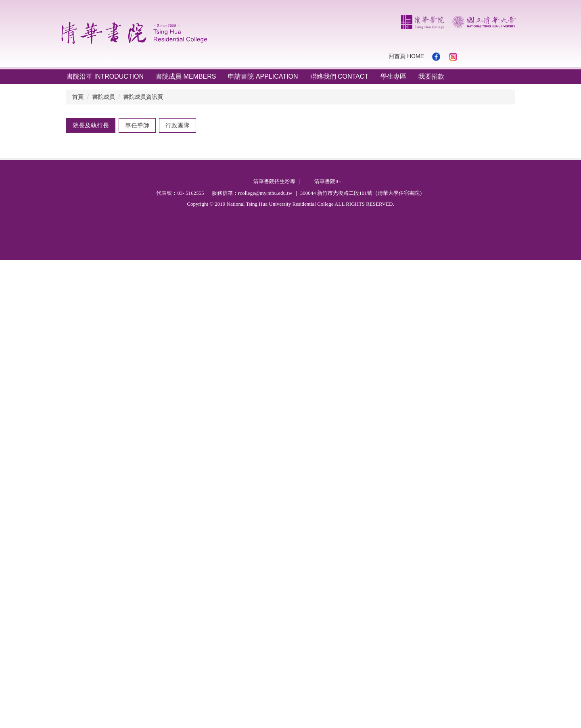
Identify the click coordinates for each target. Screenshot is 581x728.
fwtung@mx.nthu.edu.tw (251, 402)
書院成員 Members (186, 76)
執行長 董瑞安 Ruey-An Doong (118, 459)
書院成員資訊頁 (143, 97)
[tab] (91, 125)
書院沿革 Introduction (105, 76)
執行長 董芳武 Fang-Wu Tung (116, 307)
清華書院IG (328, 650)
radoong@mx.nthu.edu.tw (251, 535)
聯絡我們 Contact (340, 76)
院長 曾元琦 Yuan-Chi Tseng (115, 155)
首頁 (78, 97)
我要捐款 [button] (431, 76)
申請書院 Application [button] (263, 76)
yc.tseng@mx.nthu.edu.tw (251, 263)
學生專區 (393, 76)
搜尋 (512, 56)
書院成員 (104, 97)
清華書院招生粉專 (274, 650)
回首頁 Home (406, 56)
